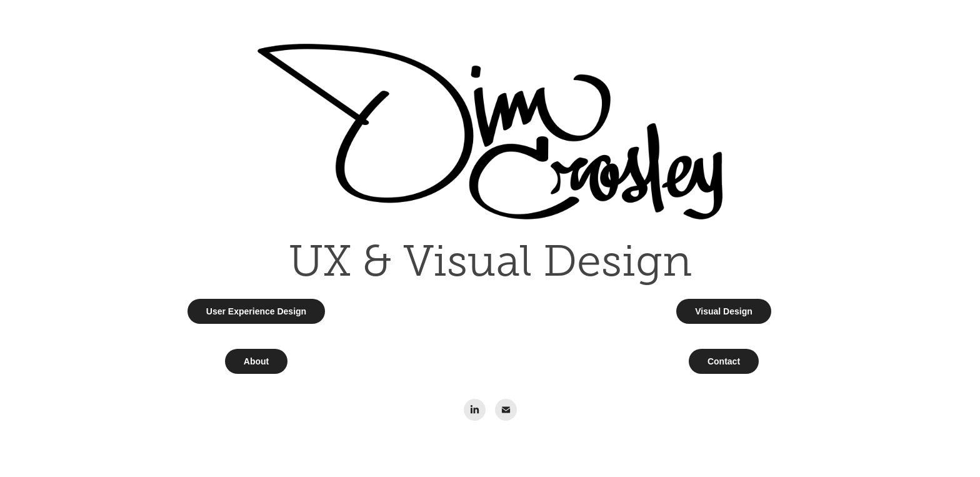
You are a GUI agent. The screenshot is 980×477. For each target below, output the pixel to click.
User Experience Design (256, 311)
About (256, 361)
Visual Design (724, 311)
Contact (724, 361)
